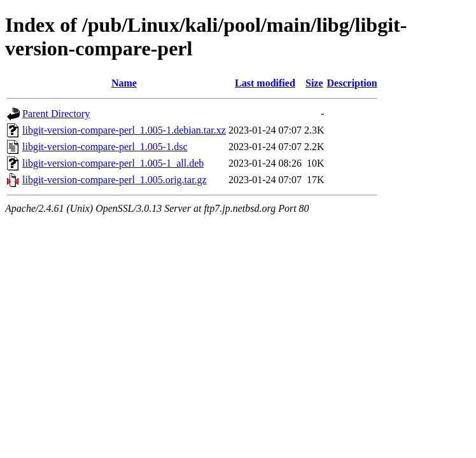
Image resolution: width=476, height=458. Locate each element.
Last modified (265, 83)
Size (314, 83)
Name (124, 83)
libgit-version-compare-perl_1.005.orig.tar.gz (115, 180)
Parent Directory (56, 114)
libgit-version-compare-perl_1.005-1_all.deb (113, 163)
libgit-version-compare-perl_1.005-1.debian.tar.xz (124, 130)
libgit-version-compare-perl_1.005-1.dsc (105, 147)
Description (352, 83)
